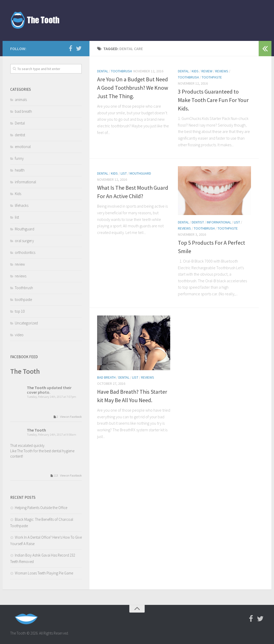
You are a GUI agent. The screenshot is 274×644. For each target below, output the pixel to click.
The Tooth (25, 371)
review (207, 71)
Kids (195, 71)
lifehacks (22, 205)
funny (19, 158)
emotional (23, 147)
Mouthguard (140, 173)
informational (219, 222)
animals (21, 100)
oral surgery (24, 241)
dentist (198, 222)
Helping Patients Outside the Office (41, 508)
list (124, 173)
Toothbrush (121, 71)
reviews (222, 71)
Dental (103, 71)
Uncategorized (26, 323)
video (19, 335)
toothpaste (212, 77)
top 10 (20, 311)
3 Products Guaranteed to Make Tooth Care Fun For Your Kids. (213, 100)
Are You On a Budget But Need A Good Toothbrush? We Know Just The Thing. (133, 88)
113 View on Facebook (65, 476)
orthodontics (25, 252)
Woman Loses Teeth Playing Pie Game (44, 573)
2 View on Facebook (67, 417)
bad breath (106, 377)
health (20, 170)
